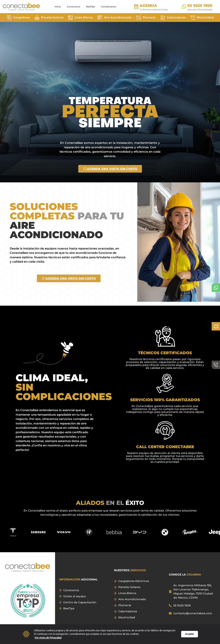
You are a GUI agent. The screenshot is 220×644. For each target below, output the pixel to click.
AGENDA (148, 6)
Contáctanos (109, 7)
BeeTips (91, 7)
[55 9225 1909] (184, 7)
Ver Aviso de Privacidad (48, 638)
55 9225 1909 (200, 6)
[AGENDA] (136, 7)
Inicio (58, 7)
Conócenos (73, 7)
